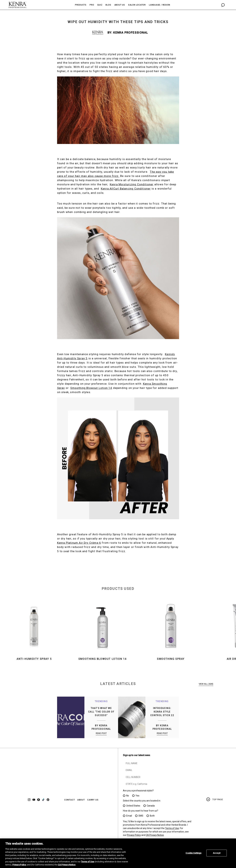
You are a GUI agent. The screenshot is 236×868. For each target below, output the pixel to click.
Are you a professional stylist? (138, 791)
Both (152, 816)
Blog (108, 5)
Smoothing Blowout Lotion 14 (102, 659)
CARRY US (93, 800)
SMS (141, 816)
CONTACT (70, 800)
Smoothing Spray (171, 659)
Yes (137, 796)
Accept (217, 853)
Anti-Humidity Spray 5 (34, 659)
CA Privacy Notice (155, 835)
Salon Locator (137, 5)
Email (129, 816)
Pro (92, 5)
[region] (118, 853)
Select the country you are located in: (142, 801)
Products (81, 5)
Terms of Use (172, 828)
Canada (151, 806)
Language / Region (160, 5)
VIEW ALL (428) (206, 684)
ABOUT (81, 800)
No (128, 796)
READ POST (101, 733)
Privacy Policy (134, 835)
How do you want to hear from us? (141, 811)
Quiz (100, 5)
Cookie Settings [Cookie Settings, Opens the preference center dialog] (193, 853)
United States (133, 806)
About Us (120, 5)
